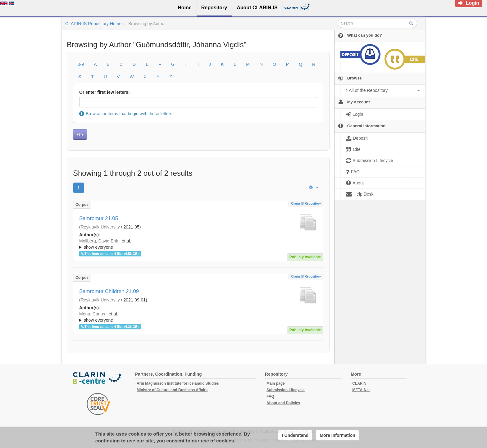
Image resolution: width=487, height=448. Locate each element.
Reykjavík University (100, 227)
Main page (276, 383)
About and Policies (283, 403)
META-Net (361, 390)
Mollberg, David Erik (99, 241)
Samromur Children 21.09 (109, 291)
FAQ (270, 396)
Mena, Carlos (92, 314)
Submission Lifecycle (286, 390)
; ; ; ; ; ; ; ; (198, 244)
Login (469, 3)
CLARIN (359, 383)
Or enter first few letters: (105, 92)
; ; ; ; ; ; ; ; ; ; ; (198, 317)
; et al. (198, 244)
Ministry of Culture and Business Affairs (172, 390)
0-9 (81, 64)
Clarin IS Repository (306, 204)
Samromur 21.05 (99, 218)
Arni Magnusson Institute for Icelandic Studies (178, 383)
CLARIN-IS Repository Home (93, 24)
